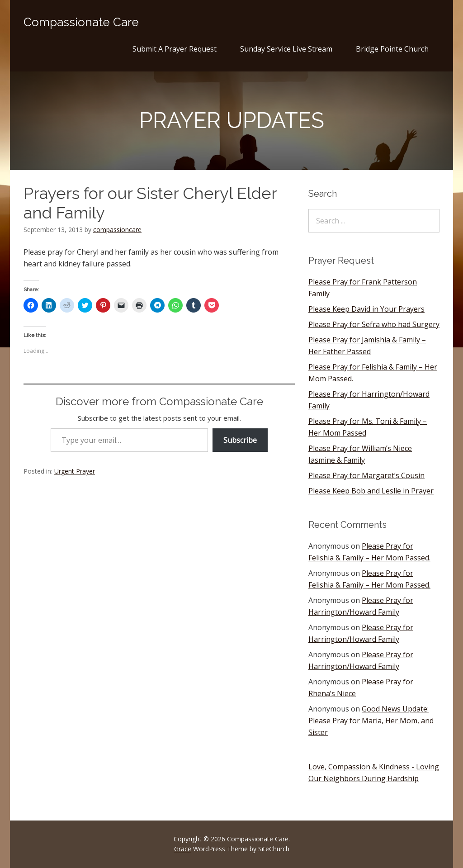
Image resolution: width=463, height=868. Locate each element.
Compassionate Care (81, 22)
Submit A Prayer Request (175, 49)
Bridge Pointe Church (392, 49)
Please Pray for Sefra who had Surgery (374, 324)
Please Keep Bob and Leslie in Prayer (371, 491)
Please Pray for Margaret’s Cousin (366, 475)
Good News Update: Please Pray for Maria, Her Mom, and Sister (371, 721)
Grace (183, 849)
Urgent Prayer (75, 471)
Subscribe (240, 440)
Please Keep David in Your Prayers (366, 309)
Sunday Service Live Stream (286, 49)
